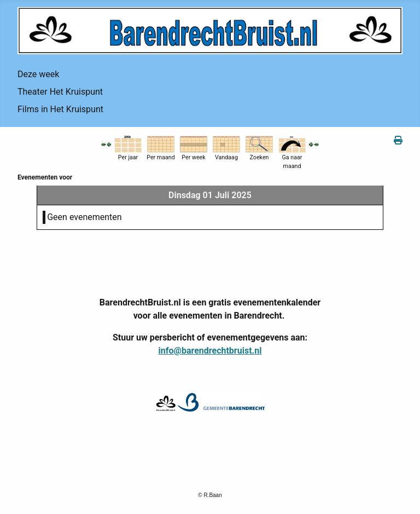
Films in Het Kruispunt (60, 109)
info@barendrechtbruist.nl (210, 351)
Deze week (38, 74)
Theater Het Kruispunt (60, 92)
